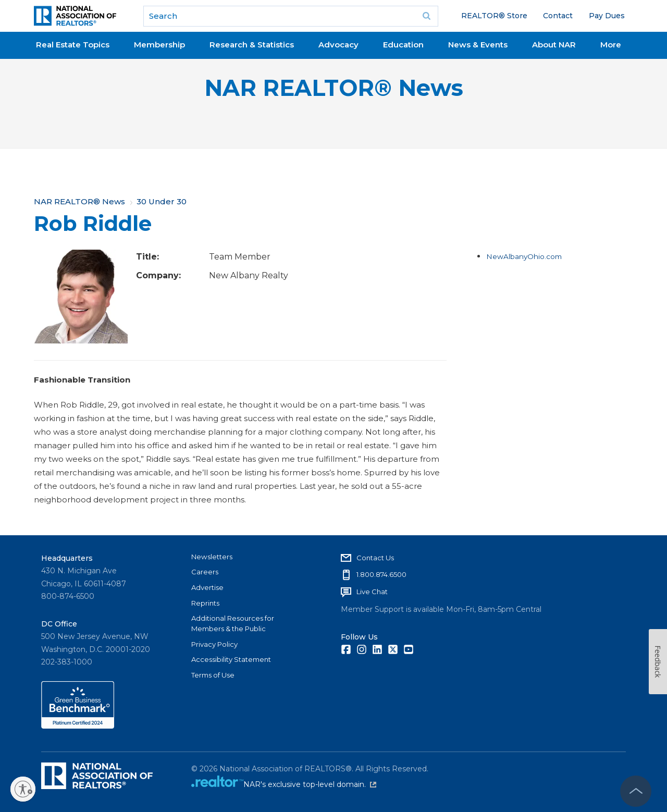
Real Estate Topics (73, 45)
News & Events (478, 45)
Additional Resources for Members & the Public (233, 623)
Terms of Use (213, 675)
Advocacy (338, 45)
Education (403, 45)
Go (427, 16)
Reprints (205, 603)
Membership (159, 45)
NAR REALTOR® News (334, 88)
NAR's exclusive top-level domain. (310, 784)
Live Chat (372, 592)
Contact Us (375, 558)
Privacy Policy (214, 644)
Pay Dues (607, 16)
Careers (205, 572)
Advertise (207, 587)
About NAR (554, 45)
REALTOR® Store (494, 16)
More (611, 45)
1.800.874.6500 (381, 574)
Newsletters (212, 557)
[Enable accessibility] (23, 789)
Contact (558, 16)
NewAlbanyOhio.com (524, 256)
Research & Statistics (252, 45)
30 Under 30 (162, 201)
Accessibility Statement (231, 659)
